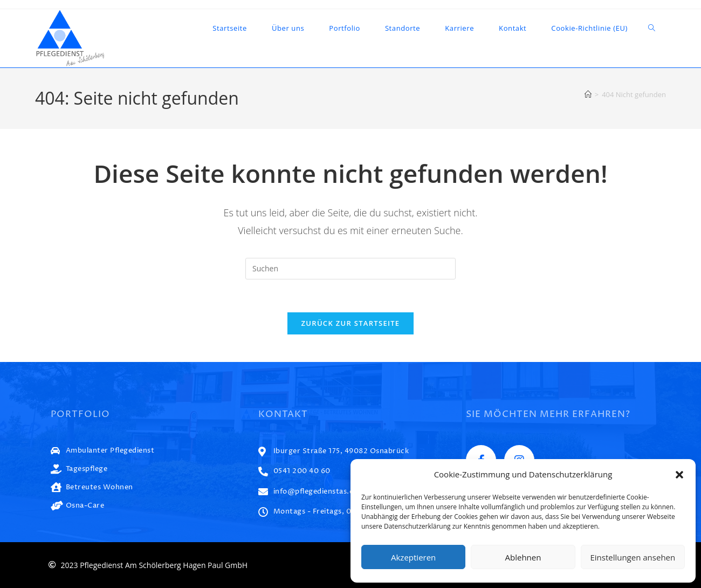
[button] (679, 475)
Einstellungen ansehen (633, 557)
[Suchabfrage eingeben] (350, 269)
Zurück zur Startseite (351, 323)
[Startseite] (588, 94)
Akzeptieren (413, 557)
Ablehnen (523, 557)
